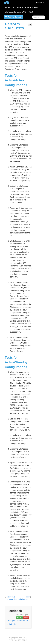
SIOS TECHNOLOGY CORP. (21, 7)
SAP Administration (24, 598)
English (40, 2)
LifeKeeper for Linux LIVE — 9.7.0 (20, 12)
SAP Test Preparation (12, 598)
